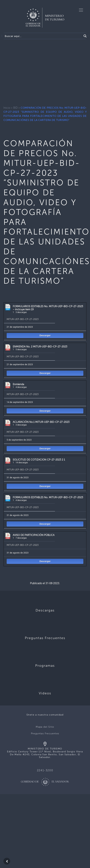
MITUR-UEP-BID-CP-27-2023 (23, 319)
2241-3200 (45, 770)
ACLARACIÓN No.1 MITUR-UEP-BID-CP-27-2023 (41, 422)
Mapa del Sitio (45, 727)
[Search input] (43, 36)
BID (15, 108)
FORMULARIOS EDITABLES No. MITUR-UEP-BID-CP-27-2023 (48, 497)
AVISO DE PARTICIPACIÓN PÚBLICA (34, 535)
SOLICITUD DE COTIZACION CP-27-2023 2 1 (39, 460)
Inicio (7, 108)
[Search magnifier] (85, 36)
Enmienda (18, 384)
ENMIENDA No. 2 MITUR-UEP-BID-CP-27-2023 (40, 347)
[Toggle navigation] (81, 10)
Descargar (45, 335)
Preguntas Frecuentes (45, 734)
